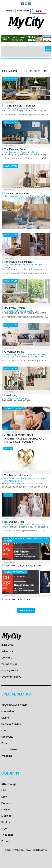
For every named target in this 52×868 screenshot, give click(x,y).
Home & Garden (11, 79)
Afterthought (9, 784)
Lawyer (12, 572)
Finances (7, 803)
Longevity (7, 737)
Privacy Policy (10, 670)
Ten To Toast (21, 572)
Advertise (7, 651)
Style (4, 829)
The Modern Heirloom (27, 478)
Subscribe (7, 645)
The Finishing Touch (27, 151)
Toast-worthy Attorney (17, 599)
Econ (4, 797)
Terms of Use (9, 664)
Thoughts (7, 835)
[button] (48, 49)
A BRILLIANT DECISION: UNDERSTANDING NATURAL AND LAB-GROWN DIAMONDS (24, 439)
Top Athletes (9, 749)
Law (6, 572)
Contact (7, 658)
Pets (4, 743)
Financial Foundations (27, 194)
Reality (6, 822)
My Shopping (10, 408)
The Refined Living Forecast (27, 107)
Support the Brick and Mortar (31, 539)
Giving (5, 718)
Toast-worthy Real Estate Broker (23, 566)
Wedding (20, 408)
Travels (6, 841)
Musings (6, 816)
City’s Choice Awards (14, 705)
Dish (4, 790)
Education (8, 711)
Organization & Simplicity (27, 264)
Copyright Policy (11, 677)
